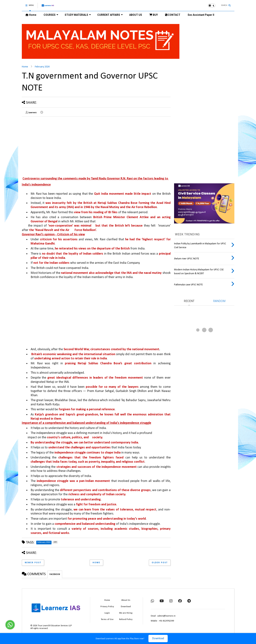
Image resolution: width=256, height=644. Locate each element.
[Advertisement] (53, 145)
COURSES (51, 15)
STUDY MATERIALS (78, 15)
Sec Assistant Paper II (201, 15)
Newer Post (33, 563)
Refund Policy (126, 619)
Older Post (160, 563)
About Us (126, 600)
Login (107, 613)
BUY (154, 15)
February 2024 (42, 67)
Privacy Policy (107, 607)
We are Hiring (126, 613)
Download (158, 639)
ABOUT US (136, 15)
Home (31, 15)
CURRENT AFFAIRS (110, 15)
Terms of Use (107, 619)
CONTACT (173, 15)
